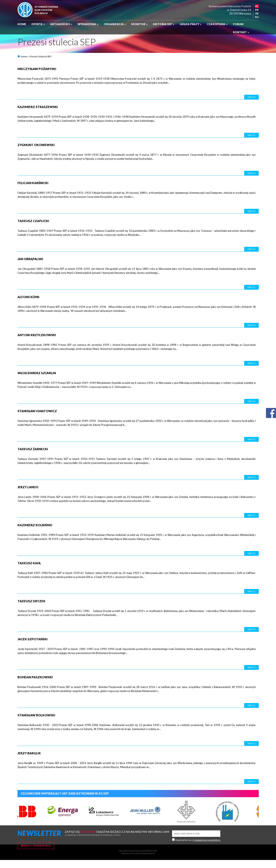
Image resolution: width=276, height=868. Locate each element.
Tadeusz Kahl (29, 563)
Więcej (251, 97)
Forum (238, 24)
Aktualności (61, 24)
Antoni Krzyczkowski (37, 335)
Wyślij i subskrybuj (36, 846)
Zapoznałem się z (198, 840)
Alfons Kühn (28, 297)
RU (257, 17)
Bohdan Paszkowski (35, 677)
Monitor (140, 24)
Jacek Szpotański (33, 639)
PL (257, 6)
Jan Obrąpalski (30, 259)
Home (22, 24)
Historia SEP (164, 24)
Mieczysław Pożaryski (37, 69)
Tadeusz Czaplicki (33, 221)
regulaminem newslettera (207, 840)
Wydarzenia (88, 24)
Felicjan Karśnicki (33, 183)
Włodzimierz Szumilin (37, 373)
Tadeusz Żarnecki (33, 449)
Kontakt (241, 32)
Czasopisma (217, 24)
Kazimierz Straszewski (38, 107)
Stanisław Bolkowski (36, 715)
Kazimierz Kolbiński (35, 525)
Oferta (38, 24)
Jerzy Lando (28, 487)
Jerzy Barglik (29, 753)
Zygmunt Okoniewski (36, 145)
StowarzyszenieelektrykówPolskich (46, 10)
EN (257, 10)
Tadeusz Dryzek (31, 601)
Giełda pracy (191, 24)
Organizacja (115, 24)
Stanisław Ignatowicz (37, 411)
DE (257, 13)
